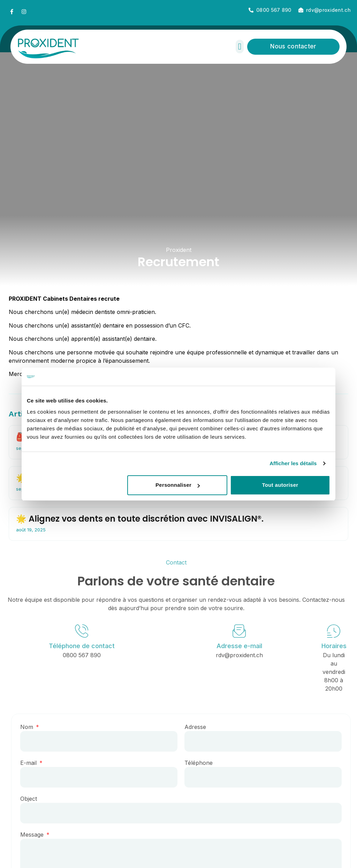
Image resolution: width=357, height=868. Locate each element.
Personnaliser (178, 485)
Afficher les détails (293, 463)
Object (33, 799)
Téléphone (203, 763)
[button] (240, 47)
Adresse (199, 727)
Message (37, 835)
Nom (32, 727)
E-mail (33, 763)
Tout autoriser (280, 485)
